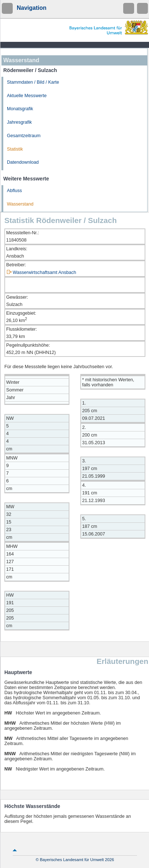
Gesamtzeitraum (24, 136)
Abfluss (14, 191)
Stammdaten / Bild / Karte (33, 82)
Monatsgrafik (20, 109)
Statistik (15, 149)
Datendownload (23, 162)
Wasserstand (20, 204)
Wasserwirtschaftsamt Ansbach (45, 272)
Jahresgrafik (19, 122)
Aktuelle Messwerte (27, 96)
